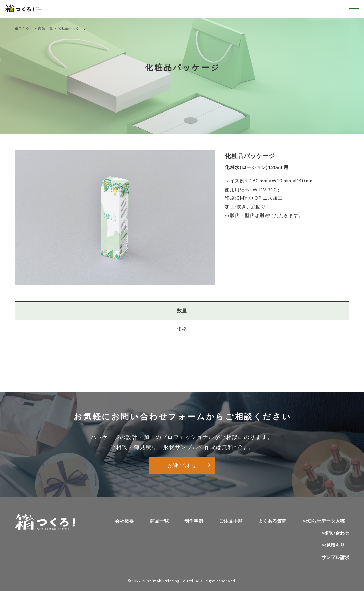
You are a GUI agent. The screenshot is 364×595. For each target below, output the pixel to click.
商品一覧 (45, 28)
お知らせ (312, 521)
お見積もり (333, 545)
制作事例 (194, 521)
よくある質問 (272, 521)
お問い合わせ (182, 465)
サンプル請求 (335, 557)
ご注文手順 (231, 521)
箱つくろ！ (24, 28)
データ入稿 (333, 521)
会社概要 (124, 521)
